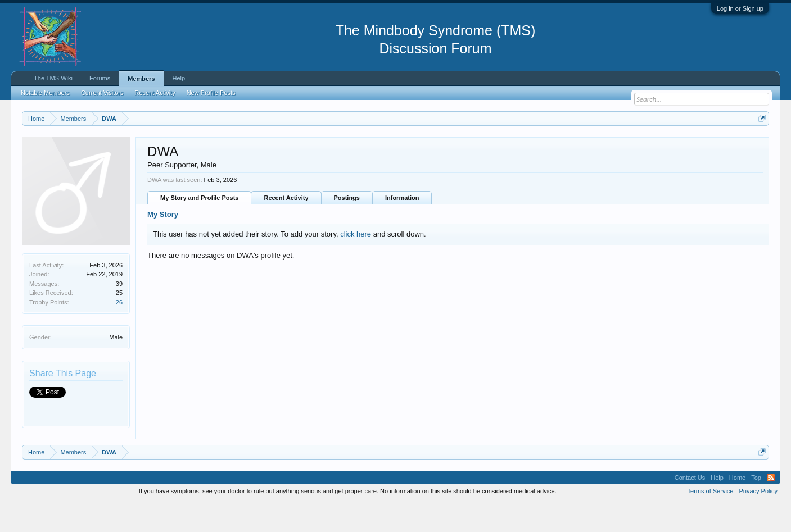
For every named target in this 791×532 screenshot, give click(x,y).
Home (737, 506)
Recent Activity (286, 226)
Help (179, 78)
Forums (100, 78)
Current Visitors (102, 93)
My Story (163, 243)
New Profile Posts (211, 93)
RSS (771, 506)
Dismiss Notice (760, 145)
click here (356, 262)
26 (119, 330)
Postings (347, 226)
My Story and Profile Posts (199, 226)
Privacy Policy (758, 520)
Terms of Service (711, 520)
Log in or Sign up (740, 8)
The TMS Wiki (53, 78)
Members (141, 79)
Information (402, 226)
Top (756, 506)
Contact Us (690, 506)
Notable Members (45, 93)
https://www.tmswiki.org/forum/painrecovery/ (537, 145)
